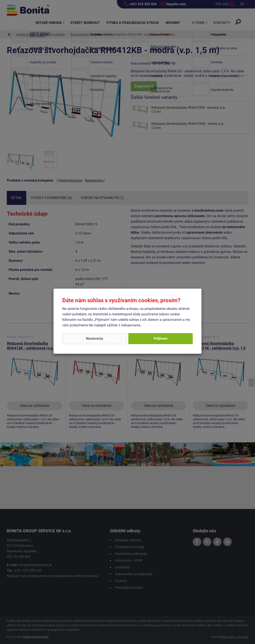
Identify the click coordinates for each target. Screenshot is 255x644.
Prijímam (161, 339)
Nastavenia (95, 339)
